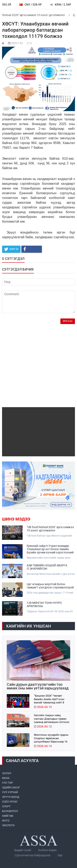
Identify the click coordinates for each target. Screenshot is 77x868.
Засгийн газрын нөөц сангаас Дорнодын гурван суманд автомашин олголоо (52, 719)
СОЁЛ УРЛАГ (10, 802)
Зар (60, 855)
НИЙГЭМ (8, 816)
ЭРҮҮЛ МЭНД (11, 797)
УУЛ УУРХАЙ (10, 792)
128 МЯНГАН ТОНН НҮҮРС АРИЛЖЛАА (44, 604)
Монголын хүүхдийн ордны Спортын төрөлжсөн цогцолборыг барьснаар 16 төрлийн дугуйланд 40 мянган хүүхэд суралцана (51, 738)
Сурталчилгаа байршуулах (33, 855)
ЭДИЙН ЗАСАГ (11, 787)
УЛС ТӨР (7, 783)
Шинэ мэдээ (16, 519)
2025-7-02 (17, 43)
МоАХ (6, 778)
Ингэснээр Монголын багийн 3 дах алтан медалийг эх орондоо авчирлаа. (51, 574)
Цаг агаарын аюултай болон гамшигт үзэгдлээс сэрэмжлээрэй (50, 586)
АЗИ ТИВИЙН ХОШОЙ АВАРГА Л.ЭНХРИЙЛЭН (47, 567)
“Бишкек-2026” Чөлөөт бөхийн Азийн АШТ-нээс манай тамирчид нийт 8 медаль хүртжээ (49, 699)
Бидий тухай (23, 850)
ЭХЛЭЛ (7, 773)
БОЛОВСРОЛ (10, 811)
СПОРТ (6, 806)
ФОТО (6, 821)
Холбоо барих (47, 850)
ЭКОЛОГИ (8, 825)
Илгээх (68, 321)
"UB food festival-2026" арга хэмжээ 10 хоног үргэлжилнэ (50, 529)
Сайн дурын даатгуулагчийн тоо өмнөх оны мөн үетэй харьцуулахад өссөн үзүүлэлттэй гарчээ (38, 686)
